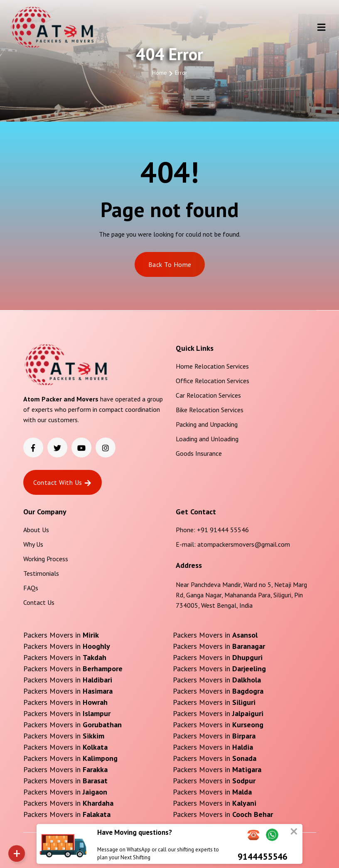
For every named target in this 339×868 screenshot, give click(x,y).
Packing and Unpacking (207, 424)
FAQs (31, 588)
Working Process (46, 559)
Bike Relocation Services (210, 410)
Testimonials (41, 573)
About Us (36, 530)
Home (160, 73)
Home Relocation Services (212, 366)
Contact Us (39, 602)
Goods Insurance (199, 453)
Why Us (33, 544)
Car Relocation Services (208, 395)
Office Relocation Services (212, 381)
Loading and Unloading (207, 439)
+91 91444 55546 (223, 530)
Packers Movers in (61, 635)
